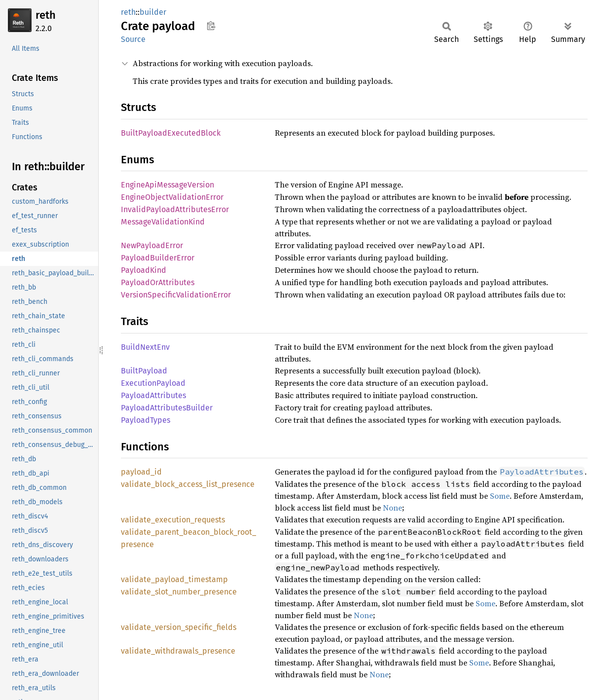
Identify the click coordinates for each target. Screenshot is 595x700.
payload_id (141, 472)
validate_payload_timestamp (174, 579)
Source (133, 39)
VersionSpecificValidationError (176, 295)
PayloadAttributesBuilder (167, 408)
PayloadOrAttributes (158, 282)
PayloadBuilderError (158, 258)
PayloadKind (144, 270)
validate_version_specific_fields (179, 627)
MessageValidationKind (163, 222)
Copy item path (211, 26)
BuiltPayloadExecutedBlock (171, 133)
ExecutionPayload (153, 383)
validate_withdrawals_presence (178, 651)
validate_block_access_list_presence (188, 484)
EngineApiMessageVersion (167, 185)
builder (153, 12)
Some (500, 496)
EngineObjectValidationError (172, 197)
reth (46, 15)
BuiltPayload (144, 371)
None (392, 508)
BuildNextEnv (145, 347)
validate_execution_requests (173, 520)
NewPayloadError (152, 245)
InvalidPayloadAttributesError (175, 209)
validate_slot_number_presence (179, 592)
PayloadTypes (146, 420)
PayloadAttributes (153, 395)
